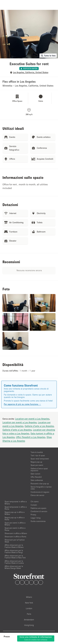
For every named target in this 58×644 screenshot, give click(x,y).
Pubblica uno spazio (38, 508)
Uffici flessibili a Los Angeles (31, 437)
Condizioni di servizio (39, 511)
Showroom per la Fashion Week (15, 541)
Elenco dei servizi (37, 495)
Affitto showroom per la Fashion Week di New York (15, 557)
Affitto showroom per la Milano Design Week (14, 567)
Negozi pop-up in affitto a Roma (15, 518)
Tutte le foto (48, 56)
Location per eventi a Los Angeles (32, 419)
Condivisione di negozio (40, 492)
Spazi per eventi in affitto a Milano (15, 524)
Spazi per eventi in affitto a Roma (15, 529)
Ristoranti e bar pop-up (40, 484)
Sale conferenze (37, 480)
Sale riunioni (35, 474)
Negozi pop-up (36, 462)
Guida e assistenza (38, 521)
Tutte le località (37, 452)
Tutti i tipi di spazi (38, 455)
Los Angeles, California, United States (31, 72)
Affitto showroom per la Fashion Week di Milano (14, 546)
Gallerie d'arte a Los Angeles (39, 426)
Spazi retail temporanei (40, 459)
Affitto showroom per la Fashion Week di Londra (14, 562)
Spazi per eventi (37, 465)
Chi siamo (35, 502)
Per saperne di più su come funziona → (22, 404)
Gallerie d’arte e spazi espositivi (39, 469)
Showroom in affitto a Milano (16, 533)
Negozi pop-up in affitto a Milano (15, 513)
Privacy (33, 515)
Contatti (34, 505)
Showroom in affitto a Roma (15, 537)
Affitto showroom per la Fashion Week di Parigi (14, 551)
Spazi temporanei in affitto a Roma (16, 508)
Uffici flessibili (36, 477)
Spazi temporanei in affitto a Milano (16, 503)
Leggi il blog (36, 518)
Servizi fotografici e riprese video (41, 488)
